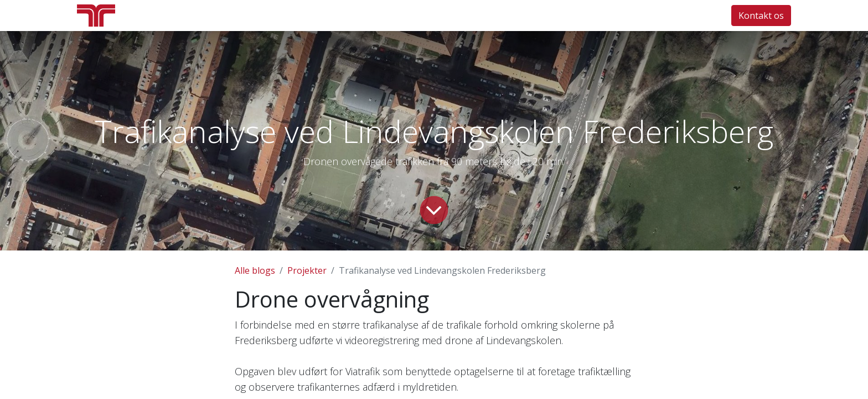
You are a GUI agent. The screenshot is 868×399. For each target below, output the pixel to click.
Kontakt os (761, 16)
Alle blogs (255, 270)
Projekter (307, 270)
